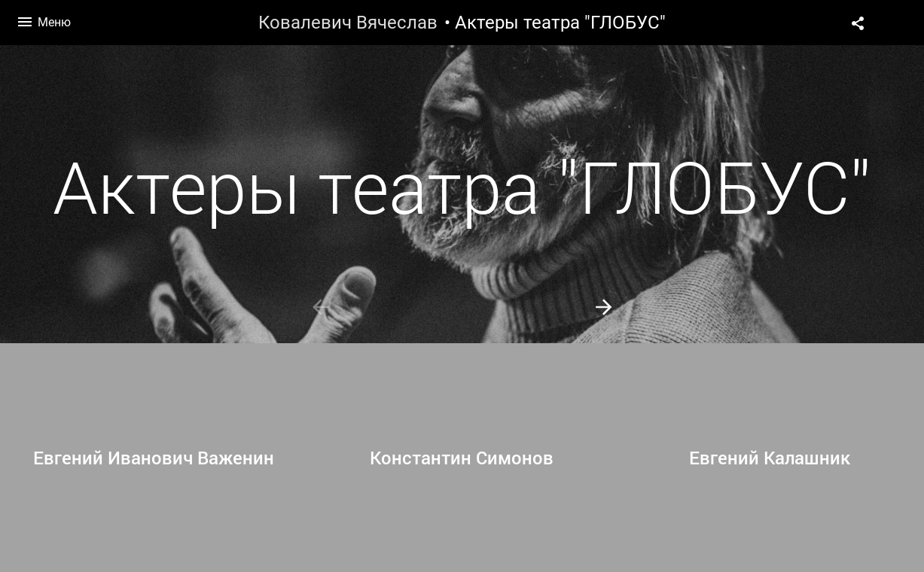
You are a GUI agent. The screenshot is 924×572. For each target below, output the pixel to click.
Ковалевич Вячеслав (348, 23)
